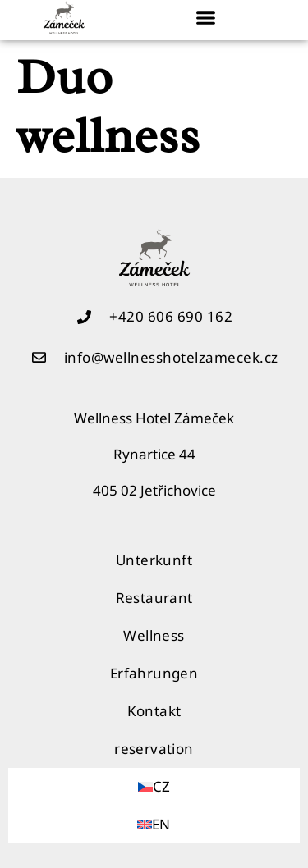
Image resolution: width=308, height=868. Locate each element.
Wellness (154, 635)
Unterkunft (154, 560)
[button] (206, 18)
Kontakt (154, 711)
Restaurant (154, 598)
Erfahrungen (154, 673)
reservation (154, 749)
